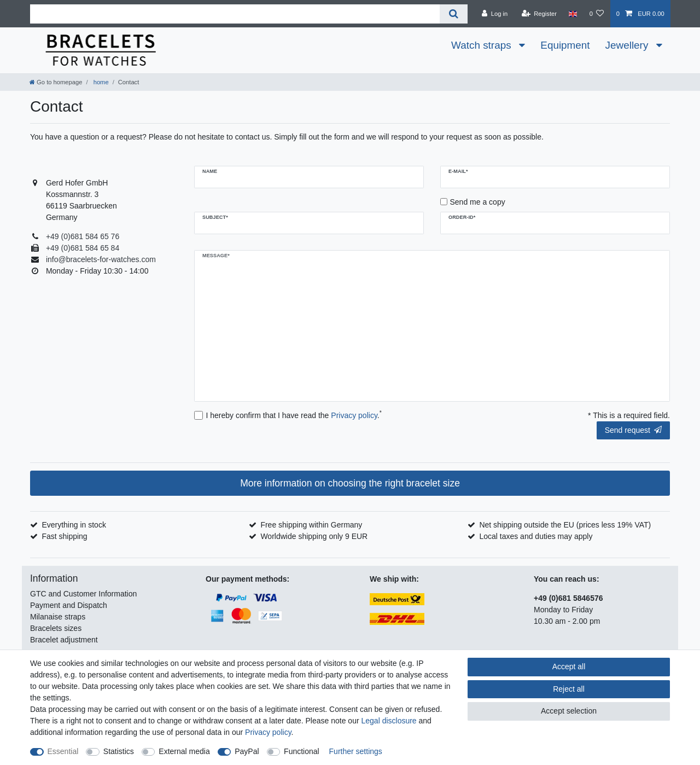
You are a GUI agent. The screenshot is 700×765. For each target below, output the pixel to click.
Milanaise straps (58, 617)
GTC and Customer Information (83, 594)
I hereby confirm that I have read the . (294, 415)
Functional (302, 751)
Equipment (565, 45)
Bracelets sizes (56, 628)
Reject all (569, 689)
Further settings (356, 751)
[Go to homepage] (56, 82)
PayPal (247, 751)
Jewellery (628, 45)
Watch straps (483, 45)
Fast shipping (64, 536)
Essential (63, 751)
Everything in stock (74, 525)
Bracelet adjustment (64, 640)
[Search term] (235, 14)
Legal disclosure (389, 721)
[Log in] (495, 14)
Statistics (119, 751)
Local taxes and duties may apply (536, 536)
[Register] (539, 14)
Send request (633, 430)
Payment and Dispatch (69, 605)
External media (184, 751)
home (100, 82)
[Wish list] (596, 14)
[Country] (573, 14)
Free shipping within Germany (311, 525)
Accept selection (569, 711)
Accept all (569, 667)
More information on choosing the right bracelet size (350, 483)
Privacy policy (268, 732)
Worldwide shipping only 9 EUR (314, 536)
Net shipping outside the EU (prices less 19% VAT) (565, 525)
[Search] (454, 14)
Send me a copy (478, 202)
